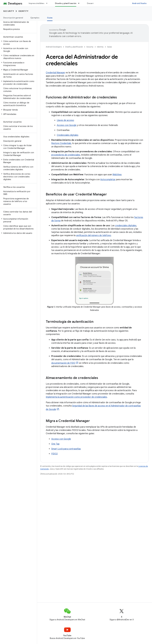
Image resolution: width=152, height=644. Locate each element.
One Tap (55, 444)
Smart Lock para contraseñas (66, 449)
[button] (18, 43)
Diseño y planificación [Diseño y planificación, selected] (66, 3)
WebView (117, 175)
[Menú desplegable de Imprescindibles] (48, 3)
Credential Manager (55, 73)
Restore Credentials (61, 143)
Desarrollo (92, 3)
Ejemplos (35, 18)
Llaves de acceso (65, 120)
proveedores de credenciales (66, 155)
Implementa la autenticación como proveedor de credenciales (76, 397)
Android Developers (54, 47)
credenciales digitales (126, 226)
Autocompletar (108, 180)
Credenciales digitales (68, 135)
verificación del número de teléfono (93, 235)
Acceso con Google (67, 125)
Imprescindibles (36, 3)
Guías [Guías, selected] (50, 18)
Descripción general (13, 18)
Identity (23, 11)
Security (9, 11)
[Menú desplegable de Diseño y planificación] (80, 3)
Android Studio (139, 3)
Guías (109, 47)
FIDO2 (54, 454)
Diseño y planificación (74, 47)
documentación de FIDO (63, 363)
